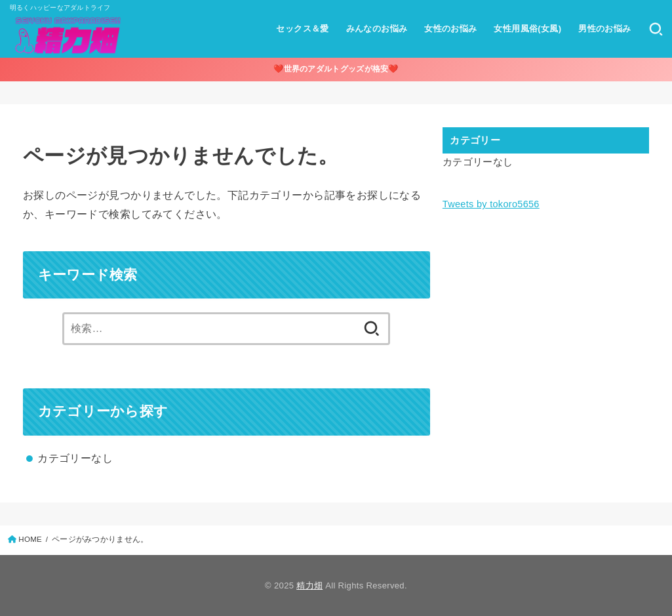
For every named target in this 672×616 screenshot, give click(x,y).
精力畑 (309, 585)
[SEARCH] (656, 29)
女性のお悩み (450, 29)
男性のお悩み (604, 29)
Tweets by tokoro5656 (491, 204)
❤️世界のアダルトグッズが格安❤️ (336, 69)
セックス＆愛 (302, 29)
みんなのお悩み (377, 29)
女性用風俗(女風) (527, 29)
